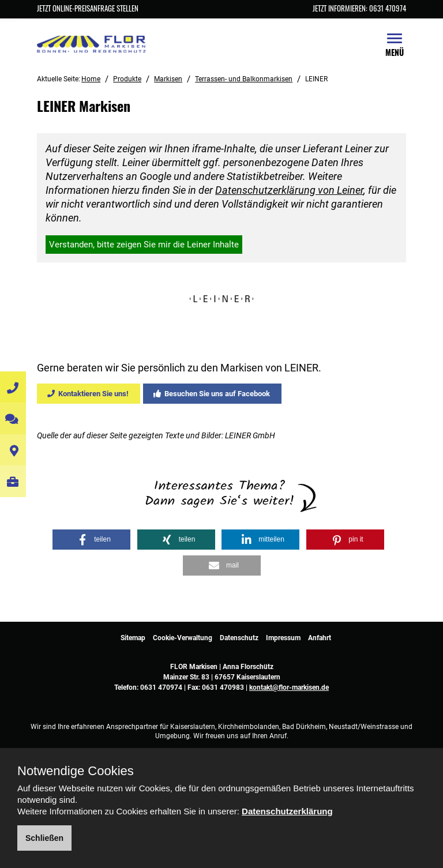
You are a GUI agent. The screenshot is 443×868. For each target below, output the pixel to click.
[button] (91, 540)
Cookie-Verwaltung (183, 638)
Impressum (283, 638)
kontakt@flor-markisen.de (289, 687)
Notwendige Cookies (76, 771)
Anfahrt (320, 638)
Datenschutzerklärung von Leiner (289, 190)
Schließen (44, 838)
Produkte (127, 79)
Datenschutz (239, 638)
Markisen (168, 79)
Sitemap (133, 638)
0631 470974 (161, 687)
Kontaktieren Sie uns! (88, 394)
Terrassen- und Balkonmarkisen (244, 79)
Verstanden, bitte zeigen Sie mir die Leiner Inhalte (144, 245)
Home (91, 79)
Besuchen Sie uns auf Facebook (212, 394)
